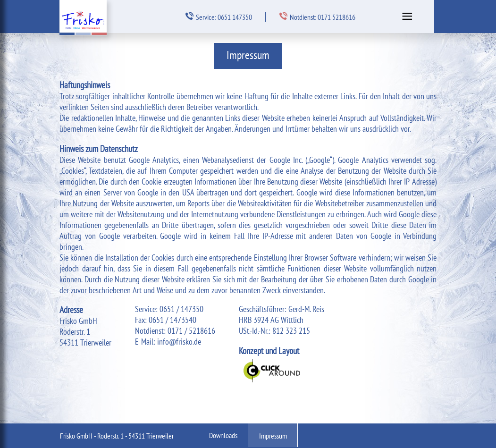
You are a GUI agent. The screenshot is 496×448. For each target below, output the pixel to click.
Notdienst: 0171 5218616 (317, 17)
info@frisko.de (179, 342)
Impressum (273, 436)
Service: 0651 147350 (219, 17)
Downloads (223, 435)
